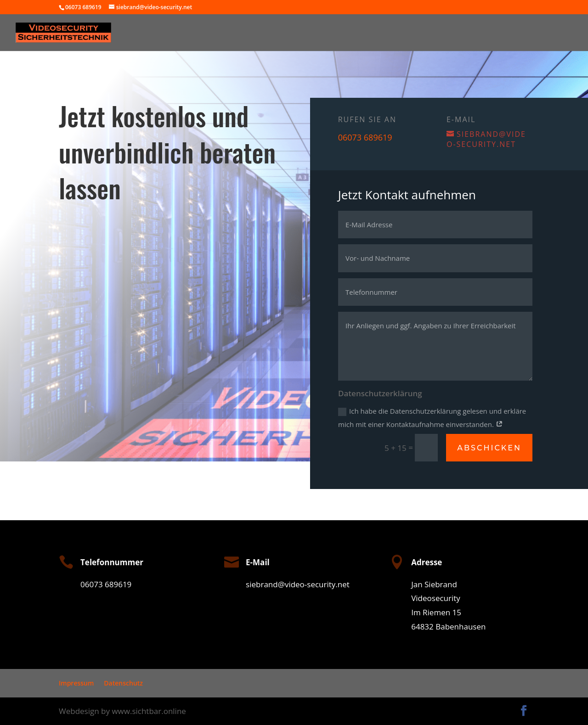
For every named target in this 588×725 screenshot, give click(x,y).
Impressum (76, 683)
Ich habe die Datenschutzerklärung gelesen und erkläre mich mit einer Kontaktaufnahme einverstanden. (433, 418)
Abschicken (489, 447)
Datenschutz (123, 683)
